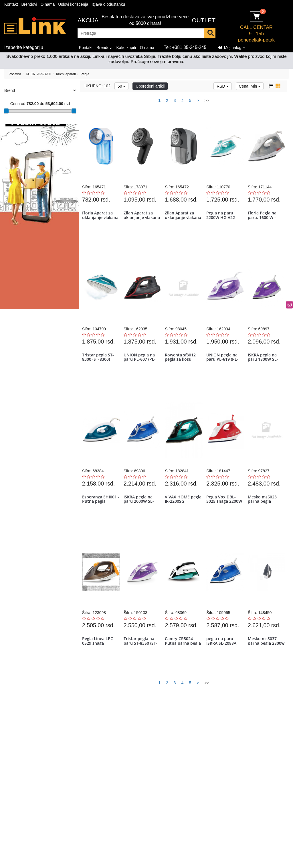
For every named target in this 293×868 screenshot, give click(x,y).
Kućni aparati (66, 74)
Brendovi (29, 4)
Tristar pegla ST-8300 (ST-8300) (99, 364)
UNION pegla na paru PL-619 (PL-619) (223, 367)
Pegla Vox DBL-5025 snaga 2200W (225, 511)
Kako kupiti (126, 48)
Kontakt (11, 4)
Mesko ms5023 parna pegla (263, 511)
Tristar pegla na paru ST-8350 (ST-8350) (141, 660)
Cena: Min (250, 86)
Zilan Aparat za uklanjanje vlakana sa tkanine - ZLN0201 (142, 222)
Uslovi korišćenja (73, 4)
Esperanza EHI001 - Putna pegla (100, 511)
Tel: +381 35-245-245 (185, 47)
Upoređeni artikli (150, 86)
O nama (48, 4)
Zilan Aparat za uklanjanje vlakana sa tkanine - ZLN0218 (183, 222)
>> (207, 100)
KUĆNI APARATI (38, 74)
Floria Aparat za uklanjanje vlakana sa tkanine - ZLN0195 (100, 222)
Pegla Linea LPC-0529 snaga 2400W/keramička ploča (100, 663)
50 (121, 86)
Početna (15, 74)
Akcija (88, 20)
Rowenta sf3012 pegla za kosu (181, 364)
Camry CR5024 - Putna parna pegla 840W (184, 660)
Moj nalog (231, 48)
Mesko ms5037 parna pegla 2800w (263, 660)
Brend (40, 90)
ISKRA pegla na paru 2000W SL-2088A (139, 514)
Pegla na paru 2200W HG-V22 (221, 218)
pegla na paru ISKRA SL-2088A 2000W (222, 660)
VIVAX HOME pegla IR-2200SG (181, 511)
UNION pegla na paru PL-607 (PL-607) (140, 367)
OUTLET (204, 20)
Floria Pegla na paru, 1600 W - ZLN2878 (263, 220)
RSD (222, 86)
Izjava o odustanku (108, 4)
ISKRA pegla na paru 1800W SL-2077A (264, 367)
